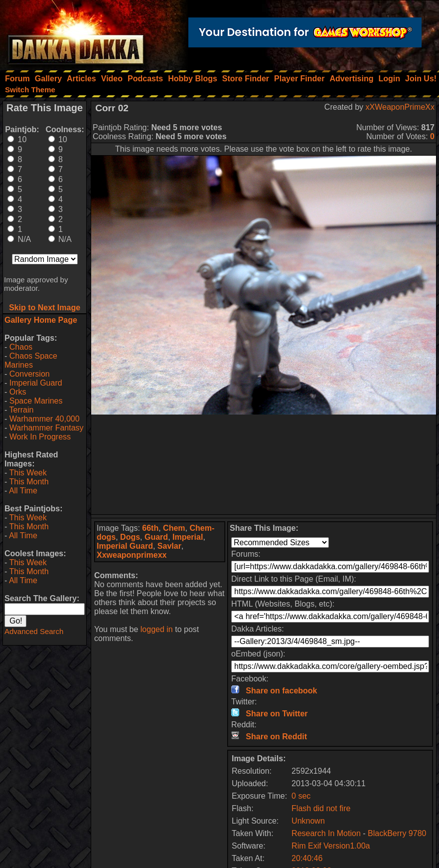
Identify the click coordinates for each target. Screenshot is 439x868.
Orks (18, 392)
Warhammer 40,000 (45, 419)
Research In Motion (326, 833)
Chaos (21, 347)
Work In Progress (40, 437)
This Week (28, 473)
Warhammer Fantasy (47, 428)
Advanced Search (34, 631)
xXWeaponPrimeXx (400, 107)
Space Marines (36, 401)
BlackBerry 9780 (397, 833)
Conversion (30, 374)
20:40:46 (307, 858)
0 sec (301, 796)
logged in (157, 629)
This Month (29, 482)
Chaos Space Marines (31, 360)
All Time (23, 491)
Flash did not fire (321, 808)
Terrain (21, 410)
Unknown (308, 821)
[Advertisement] (264, 464)
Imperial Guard (36, 383)
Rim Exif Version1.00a (331, 846)
